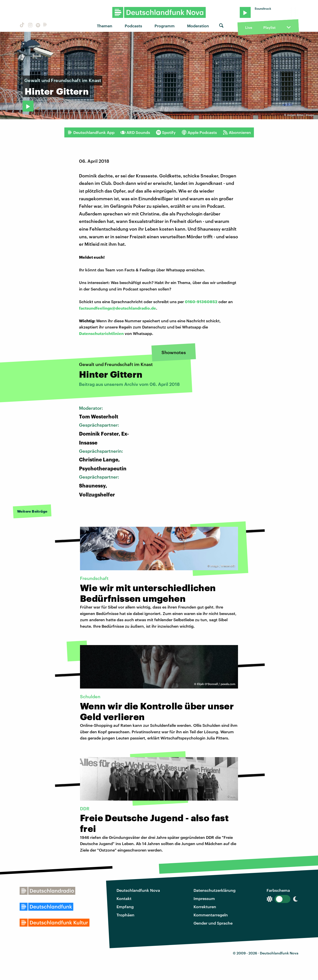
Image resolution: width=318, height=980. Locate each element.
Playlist (269, 27)
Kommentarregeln (211, 915)
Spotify (166, 132)
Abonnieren (237, 132)
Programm (165, 26)
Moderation (198, 26)
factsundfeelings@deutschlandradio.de (118, 308)
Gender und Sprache (213, 923)
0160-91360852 (201, 302)
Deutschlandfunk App (91, 132)
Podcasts (133, 26)
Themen (105, 26)
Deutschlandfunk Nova (138, 890)
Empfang (125, 907)
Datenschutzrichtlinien (101, 333)
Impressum (204, 898)
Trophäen (125, 915)
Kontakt (124, 898)
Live (249, 27)
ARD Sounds (135, 132)
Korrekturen (205, 907)
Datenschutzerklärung (215, 890)
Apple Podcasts (199, 132)
